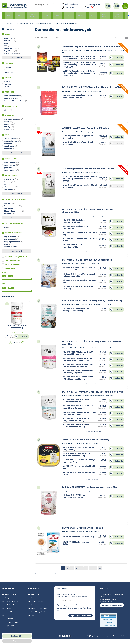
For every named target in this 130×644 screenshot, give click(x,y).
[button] (14, 343)
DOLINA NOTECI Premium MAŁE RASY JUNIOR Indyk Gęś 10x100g (78, 378)
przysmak (8, 168)
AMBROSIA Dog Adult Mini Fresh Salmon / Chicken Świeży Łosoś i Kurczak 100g (77, 58)
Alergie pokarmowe (12, 242)
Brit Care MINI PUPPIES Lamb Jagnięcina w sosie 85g (90, 490)
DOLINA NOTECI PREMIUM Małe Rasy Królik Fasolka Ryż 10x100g (78, 428)
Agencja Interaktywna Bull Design (117, 639)
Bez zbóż (8, 203)
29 (100, 571)
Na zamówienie (10, 70)
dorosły (7, 124)
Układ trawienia (10, 247)
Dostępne (8, 67)
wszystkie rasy (10, 139)
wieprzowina (9, 187)
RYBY (53, 15)
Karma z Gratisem (11, 96)
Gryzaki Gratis (10, 98)
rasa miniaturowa (11, 141)
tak (5, 227)
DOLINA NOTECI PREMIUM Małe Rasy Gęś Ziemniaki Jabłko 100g (78, 416)
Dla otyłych (9, 208)
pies (6, 110)
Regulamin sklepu (11, 597)
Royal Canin (9, 51)
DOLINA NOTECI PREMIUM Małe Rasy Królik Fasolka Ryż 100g (78, 403)
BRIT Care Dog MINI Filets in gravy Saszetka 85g (88, 260)
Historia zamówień (38, 604)
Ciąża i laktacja (10, 237)
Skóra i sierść (9, 239)
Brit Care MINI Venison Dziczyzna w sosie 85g (78, 287)
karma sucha (9, 163)
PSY (9, 15)
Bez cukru (8, 214)
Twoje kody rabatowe (39, 611)
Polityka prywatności (13, 601)
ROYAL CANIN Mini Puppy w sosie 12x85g (77, 546)
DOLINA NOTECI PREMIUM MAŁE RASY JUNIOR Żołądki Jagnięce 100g (78, 365)
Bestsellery (8, 296)
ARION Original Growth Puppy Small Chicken (86, 128)
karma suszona (10, 170)
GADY (64, 15)
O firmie (8, 611)
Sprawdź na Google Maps (112, 608)
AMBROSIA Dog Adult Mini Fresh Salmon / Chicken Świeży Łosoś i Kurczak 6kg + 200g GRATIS (77, 75)
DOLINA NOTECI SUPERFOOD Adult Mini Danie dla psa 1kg (92, 87)
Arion (6, 43)
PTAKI (43, 15)
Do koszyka (24, 336)
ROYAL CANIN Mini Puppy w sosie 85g (79, 540)
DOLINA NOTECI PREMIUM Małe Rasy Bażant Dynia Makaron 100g (78, 410)
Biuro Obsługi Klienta (39, 614)
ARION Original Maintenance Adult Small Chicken (89, 169)
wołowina (8, 189)
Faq (32, 618)
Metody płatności (11, 608)
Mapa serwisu (10, 628)
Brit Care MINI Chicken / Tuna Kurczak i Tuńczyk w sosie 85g (79, 275)
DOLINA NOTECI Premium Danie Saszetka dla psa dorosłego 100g (89, 211)
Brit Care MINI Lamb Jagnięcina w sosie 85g (78, 281)
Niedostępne (9, 72)
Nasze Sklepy (10, 614)
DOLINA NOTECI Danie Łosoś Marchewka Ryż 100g (75, 221)
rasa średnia (9, 146)
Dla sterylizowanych (12, 211)
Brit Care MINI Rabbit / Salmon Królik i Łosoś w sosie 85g (79, 269)
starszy (7, 127)
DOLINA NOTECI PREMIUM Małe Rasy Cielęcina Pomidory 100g (78, 422)
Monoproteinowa (11, 206)
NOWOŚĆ (8, 82)
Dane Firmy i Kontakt (13, 625)
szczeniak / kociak (11, 119)
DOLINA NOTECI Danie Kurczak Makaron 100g (76, 234)
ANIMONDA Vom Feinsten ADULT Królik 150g (79, 470)
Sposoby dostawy (11, 604)
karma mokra (10, 165)
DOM (86, 15)
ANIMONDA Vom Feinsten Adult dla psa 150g (86, 442)
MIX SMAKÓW (9, 179)
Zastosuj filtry (17, 636)
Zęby (6, 244)
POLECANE (8, 84)
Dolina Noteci (10, 48)
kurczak (7, 182)
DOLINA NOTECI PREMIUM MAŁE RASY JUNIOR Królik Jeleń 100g (78, 353)
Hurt (7, 618)
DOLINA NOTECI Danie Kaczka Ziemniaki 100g (76, 227)
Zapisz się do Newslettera (81, 618)
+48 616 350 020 (71, 8)
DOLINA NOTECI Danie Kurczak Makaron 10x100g (76, 240)
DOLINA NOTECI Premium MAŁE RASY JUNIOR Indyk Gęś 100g (78, 372)
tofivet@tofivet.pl (72, 4)
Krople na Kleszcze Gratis (14, 101)
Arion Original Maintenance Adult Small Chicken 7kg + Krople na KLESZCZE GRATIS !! (78, 179)
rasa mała (8, 144)
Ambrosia (8, 38)
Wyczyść (17, 641)
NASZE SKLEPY (109, 15)
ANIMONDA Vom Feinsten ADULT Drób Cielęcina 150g (79, 451)
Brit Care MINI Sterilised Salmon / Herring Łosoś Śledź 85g (93, 301)
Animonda (8, 41)
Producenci (9, 621)
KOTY (19, 15)
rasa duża (8, 149)
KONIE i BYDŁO (97, 15)
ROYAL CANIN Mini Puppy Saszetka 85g (83, 530)
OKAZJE (121, 15)
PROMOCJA (8, 87)
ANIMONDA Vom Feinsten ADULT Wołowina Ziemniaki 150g (77, 457)
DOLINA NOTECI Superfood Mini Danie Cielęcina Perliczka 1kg (79, 96)
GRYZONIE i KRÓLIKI (31, 15)
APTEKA (75, 15)
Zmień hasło (36, 601)
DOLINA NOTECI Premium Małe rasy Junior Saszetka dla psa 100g (92, 343)
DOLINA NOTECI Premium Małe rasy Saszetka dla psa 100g (91, 393)
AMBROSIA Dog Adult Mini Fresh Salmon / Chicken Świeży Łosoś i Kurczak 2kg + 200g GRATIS (77, 67)
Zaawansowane (49, 9)
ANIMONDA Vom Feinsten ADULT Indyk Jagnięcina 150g (79, 464)
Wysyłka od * (93, 6)
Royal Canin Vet (10, 53)
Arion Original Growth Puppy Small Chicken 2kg (78, 143)
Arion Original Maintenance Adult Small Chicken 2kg (78, 186)
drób (6, 184)
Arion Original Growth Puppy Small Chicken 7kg (78, 137)
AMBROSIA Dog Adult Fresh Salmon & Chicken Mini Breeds (93, 47)
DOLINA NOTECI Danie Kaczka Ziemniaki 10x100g (76, 246)
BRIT (6, 46)
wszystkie (8, 129)
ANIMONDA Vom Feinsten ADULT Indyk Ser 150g (79, 476)
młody (7, 122)
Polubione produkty (38, 608)
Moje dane (35, 597)
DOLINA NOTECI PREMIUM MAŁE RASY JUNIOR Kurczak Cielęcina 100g (78, 359)
